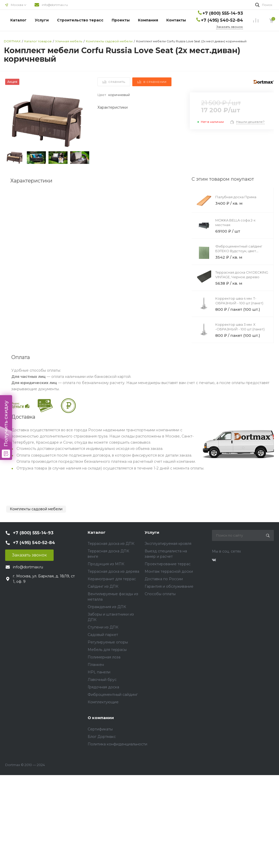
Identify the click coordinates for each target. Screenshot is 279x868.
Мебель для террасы (107, 650)
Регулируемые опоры (108, 642)
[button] (83, 121)
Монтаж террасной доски (169, 571)
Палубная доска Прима (236, 197)
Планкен (96, 665)
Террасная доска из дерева (113, 571)
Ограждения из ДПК (107, 607)
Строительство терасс (80, 20)
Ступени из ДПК (103, 627)
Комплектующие (103, 702)
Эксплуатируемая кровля (168, 544)
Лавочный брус (102, 680)
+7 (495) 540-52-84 (222, 20)
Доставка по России (164, 579)
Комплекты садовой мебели (36, 509)
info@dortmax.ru (55, 5)
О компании (101, 718)
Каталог (18, 20)
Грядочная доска (103, 687)
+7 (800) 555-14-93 (223, 13)
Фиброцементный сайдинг (113, 695)
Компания (148, 20)
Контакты (176, 20)
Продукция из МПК (106, 564)
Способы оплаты (160, 594)
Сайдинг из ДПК (103, 586)
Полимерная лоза (104, 657)
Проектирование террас (168, 564)
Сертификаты (100, 729)
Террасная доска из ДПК (111, 544)
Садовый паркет (103, 635)
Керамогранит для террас (112, 579)
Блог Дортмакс (102, 737)
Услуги (42, 20)
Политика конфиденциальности (117, 744)
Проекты (121, 20)
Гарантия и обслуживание (169, 586)
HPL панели (99, 672)
